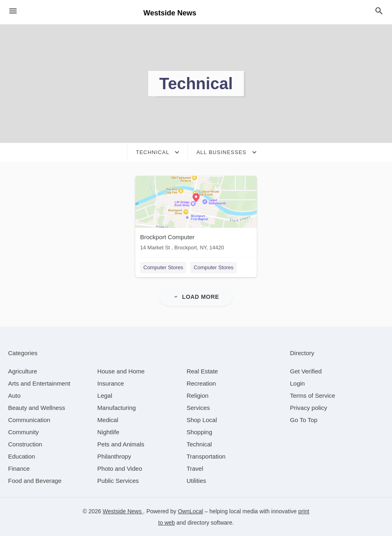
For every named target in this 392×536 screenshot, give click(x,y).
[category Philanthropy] (114, 456)
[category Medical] (108, 419)
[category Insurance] (111, 383)
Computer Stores (163, 267)
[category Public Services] (118, 480)
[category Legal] (105, 395)
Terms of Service (313, 395)
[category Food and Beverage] (35, 480)
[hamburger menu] (13, 11)
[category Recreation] (201, 383)
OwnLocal (190, 511)
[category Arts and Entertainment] (39, 383)
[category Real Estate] (202, 371)
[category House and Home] (121, 371)
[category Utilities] (196, 480)
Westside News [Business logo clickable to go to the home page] (170, 13)
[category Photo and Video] (120, 468)
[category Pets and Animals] (121, 444)
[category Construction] (25, 444)
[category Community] (23, 432)
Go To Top (304, 419)
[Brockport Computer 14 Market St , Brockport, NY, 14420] (196, 215)
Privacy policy (309, 407)
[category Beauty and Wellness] (37, 407)
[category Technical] (199, 444)
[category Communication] (29, 419)
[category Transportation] (206, 456)
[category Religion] (198, 395)
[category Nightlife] (108, 432)
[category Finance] (19, 468)
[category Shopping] (199, 432)
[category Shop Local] (202, 419)
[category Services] (198, 407)
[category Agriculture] (23, 371)
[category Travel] (195, 468)
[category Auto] (14, 395)
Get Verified (306, 371)
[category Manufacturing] (116, 407)
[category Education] (22, 456)
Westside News (123, 511)
